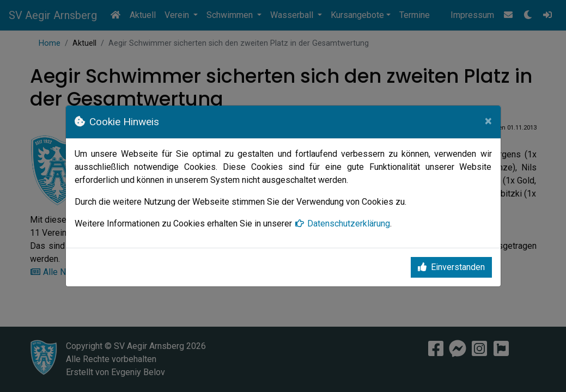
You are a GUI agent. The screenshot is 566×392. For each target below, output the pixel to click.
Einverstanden (451, 267)
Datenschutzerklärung (342, 223)
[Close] (488, 121)
